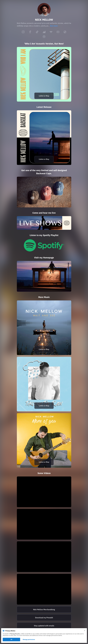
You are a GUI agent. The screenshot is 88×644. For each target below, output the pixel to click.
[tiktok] (37, 32)
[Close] (85, 630)
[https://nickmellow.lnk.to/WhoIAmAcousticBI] (44, 74)
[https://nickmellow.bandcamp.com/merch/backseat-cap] (44, 192)
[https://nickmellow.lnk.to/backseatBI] (44, 138)
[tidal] (51, 32)
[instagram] (23, 32)
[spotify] (44, 37)
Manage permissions (29, 640)
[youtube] (58, 32)
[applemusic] (65, 32)
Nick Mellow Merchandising (44, 609)
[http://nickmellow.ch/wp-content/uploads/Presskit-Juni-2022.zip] (44, 618)
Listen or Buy (44, 96)
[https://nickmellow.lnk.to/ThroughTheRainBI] (44, 384)
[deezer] (44, 32)
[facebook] (30, 32)
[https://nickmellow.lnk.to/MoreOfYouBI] (44, 440)
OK (11, 640)
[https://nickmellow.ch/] (44, 276)
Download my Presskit (44, 618)
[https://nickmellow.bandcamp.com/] (44, 609)
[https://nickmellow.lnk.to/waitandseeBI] (44, 328)
